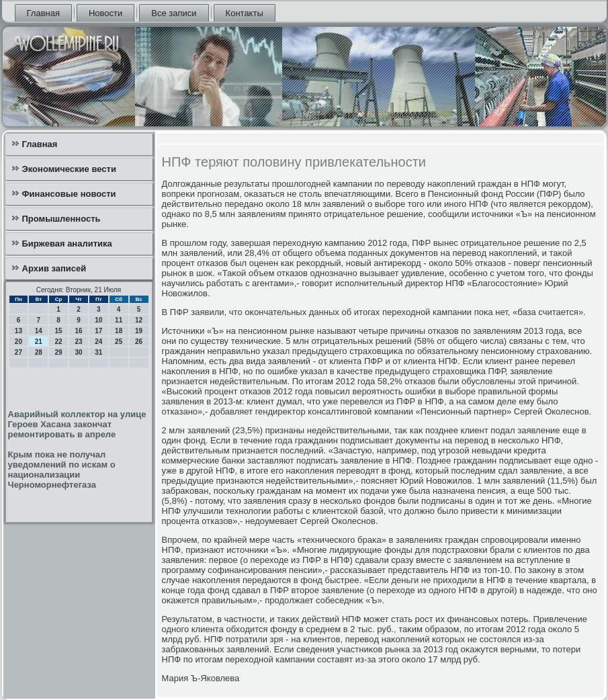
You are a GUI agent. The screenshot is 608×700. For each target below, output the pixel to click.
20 (18, 342)
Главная (43, 13)
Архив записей (54, 268)
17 (98, 331)
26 (139, 342)
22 (59, 342)
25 (119, 342)
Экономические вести (69, 169)
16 (78, 331)
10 (98, 320)
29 (59, 352)
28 (39, 352)
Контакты (245, 13)
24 (98, 342)
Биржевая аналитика (67, 244)
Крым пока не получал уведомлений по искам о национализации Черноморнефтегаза (62, 470)
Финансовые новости (69, 194)
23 (78, 342)
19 (139, 331)
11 (119, 320)
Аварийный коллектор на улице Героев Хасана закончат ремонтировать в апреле (77, 424)
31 (98, 352)
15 (59, 331)
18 (119, 331)
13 (18, 331)
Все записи (174, 13)
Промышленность (61, 219)
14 (39, 331)
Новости (105, 13)
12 (139, 320)
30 (78, 352)
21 (39, 342)
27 (18, 352)
